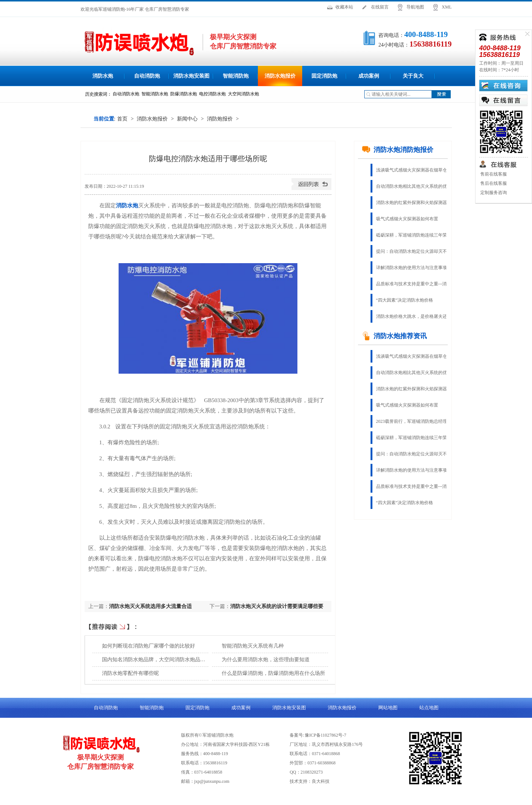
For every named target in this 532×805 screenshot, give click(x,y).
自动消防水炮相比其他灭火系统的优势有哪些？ (417, 186)
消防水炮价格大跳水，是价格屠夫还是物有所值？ (417, 316)
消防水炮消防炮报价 (398, 150)
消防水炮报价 (280, 76)
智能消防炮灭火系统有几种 (253, 646)
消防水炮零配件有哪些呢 (130, 673)
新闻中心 (187, 119)
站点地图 (429, 708)
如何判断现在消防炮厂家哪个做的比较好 (149, 646)
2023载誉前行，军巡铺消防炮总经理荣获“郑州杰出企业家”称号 (417, 421)
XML (447, 7)
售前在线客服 (493, 174)
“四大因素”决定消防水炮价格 (405, 300)
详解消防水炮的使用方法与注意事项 (412, 268)
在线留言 (380, 7)
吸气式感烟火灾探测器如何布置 (407, 219)
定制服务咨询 (493, 193)
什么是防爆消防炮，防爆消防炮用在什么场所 (273, 673)
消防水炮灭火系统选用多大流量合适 (150, 606)
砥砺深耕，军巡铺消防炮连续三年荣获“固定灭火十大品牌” (417, 235)
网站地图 (388, 708)
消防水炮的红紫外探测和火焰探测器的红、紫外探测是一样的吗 (417, 203)
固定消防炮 (324, 76)
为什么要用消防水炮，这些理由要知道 (266, 660)
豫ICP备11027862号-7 (325, 735)
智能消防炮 (236, 76)
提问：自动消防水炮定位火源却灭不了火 (416, 251)
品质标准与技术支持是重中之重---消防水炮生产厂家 (417, 284)
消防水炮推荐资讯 (394, 336)
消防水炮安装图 (191, 76)
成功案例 (369, 76)
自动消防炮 (147, 76)
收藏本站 (344, 7)
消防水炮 (103, 76)
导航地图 (415, 7)
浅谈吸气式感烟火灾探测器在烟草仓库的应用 (417, 170)
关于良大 (413, 76)
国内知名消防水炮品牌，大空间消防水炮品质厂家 (159, 660)
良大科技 (321, 781)
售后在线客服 (493, 183)
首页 (122, 119)
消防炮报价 (220, 119)
